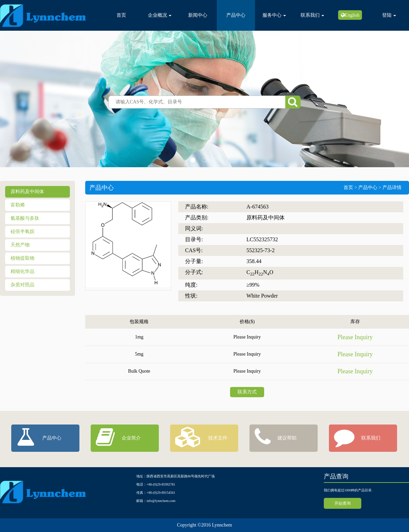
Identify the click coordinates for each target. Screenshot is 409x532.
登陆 (389, 15)
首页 (121, 15)
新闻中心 (198, 15)
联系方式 (247, 392)
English (352, 15)
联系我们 (312, 15)
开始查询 (343, 503)
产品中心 (236, 15)
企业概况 (160, 15)
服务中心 (274, 15)
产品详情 (392, 188)
